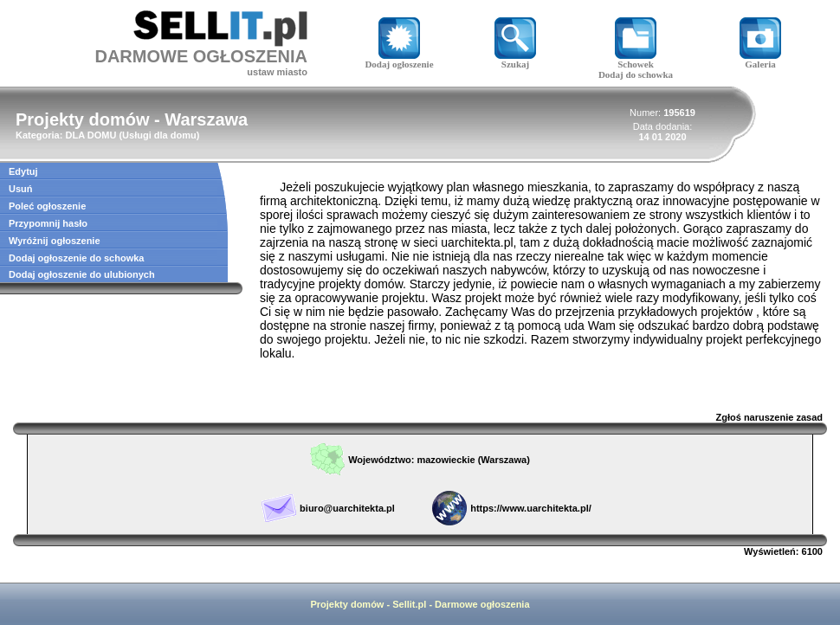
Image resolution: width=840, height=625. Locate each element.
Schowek (636, 60)
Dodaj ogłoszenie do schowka (76, 258)
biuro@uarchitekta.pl (347, 508)
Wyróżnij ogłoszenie (55, 241)
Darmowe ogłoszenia (482, 604)
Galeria (760, 60)
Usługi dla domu (159, 135)
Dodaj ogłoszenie (399, 60)
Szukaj (515, 60)
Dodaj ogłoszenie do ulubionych (82, 274)
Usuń (21, 189)
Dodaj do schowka (636, 74)
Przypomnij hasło (48, 223)
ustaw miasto (277, 72)
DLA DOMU (90, 135)
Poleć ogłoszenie (47, 206)
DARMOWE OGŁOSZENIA (201, 56)
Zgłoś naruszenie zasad (769, 417)
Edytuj (23, 171)
